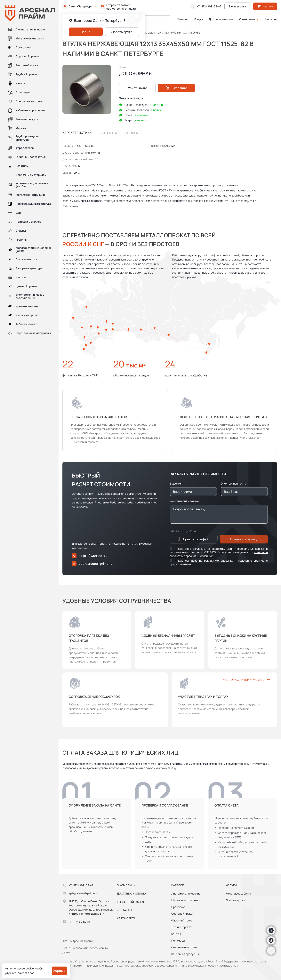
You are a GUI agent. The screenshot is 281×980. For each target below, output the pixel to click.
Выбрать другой (122, 32)
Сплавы (17, 231)
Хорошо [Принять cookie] (59, 971)
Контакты (271, 19)
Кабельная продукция (27, 110)
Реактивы (18, 166)
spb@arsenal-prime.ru (121, 9)
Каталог (183, 19)
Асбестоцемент (22, 324)
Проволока (19, 47)
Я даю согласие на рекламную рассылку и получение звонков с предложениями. (219, 562)
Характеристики (77, 133)
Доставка (108, 133)
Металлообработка (238, 893)
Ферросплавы (21, 148)
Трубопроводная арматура (23, 138)
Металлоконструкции (26, 195)
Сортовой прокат (23, 56)
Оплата (131, 133)
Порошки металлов (25, 222)
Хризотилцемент (23, 306)
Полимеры (19, 92)
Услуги (199, 19)
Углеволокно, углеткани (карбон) (28, 185)
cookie (30, 968)
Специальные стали (25, 101)
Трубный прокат (22, 74)
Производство (235, 900)
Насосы (17, 277)
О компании (247, 19)
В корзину (176, 88)
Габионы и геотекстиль (27, 157)
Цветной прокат (22, 286)
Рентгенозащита (23, 119)
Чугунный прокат (23, 315)
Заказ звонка (237, 6)
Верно (86, 32)
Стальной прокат (23, 260)
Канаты (17, 83)
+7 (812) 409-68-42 (209, 6)
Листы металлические (26, 29)
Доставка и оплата (221, 19)
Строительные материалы (29, 333)
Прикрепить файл (194, 539)
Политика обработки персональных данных (85, 950)
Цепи (15, 213)
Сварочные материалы (27, 175)
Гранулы (17, 240)
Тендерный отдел (130, 902)
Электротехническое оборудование (26, 296)
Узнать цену (137, 88)
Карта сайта (126, 918)
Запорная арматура (25, 269)
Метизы (17, 128)
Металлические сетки (26, 38)
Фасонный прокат (24, 65)
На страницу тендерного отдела (247, 679)
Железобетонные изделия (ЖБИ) (29, 249)
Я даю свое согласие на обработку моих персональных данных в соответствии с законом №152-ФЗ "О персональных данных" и (219, 552)
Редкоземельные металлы (29, 204)
